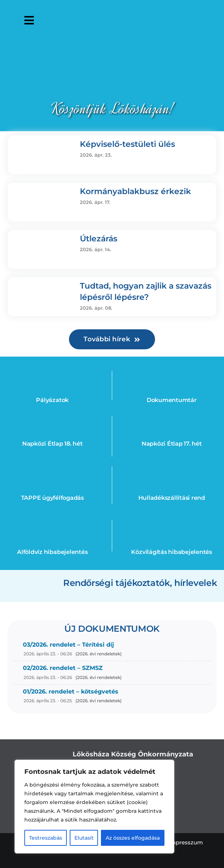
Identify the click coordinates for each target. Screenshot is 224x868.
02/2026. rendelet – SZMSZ (63, 668)
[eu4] (52, 371)
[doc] (172, 371)
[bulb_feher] (172, 523)
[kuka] (172, 469)
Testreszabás (46, 838)
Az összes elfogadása (133, 838)
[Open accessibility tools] (211, 20)
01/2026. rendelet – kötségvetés (71, 692)
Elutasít (84, 838)
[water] (52, 523)
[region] (94, 807)
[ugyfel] (52, 469)
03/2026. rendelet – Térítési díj (68, 645)
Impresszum (186, 842)
